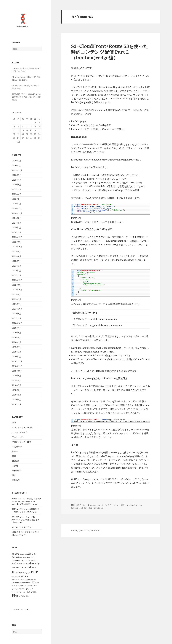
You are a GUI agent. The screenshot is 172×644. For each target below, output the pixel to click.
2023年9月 (17, 251)
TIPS (14, 423)
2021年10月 (17, 309)
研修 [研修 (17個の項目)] (15, 596)
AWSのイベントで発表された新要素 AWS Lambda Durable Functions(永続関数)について (27, 501)
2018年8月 (17, 380)
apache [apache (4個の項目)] (16, 554)
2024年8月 (17, 218)
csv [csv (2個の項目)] (22, 560)
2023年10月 (17, 247)
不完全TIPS (17, 447)
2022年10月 (17, 290)
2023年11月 (17, 242)
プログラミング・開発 (22, 442)
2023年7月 (17, 261)
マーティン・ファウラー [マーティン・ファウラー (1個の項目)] (19, 592)
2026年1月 (17, 166)
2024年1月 (17, 232)
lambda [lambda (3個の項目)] (16, 568)
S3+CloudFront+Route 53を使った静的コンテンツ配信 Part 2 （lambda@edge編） (110, 52)
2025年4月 (17, 194)
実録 (14, 456)
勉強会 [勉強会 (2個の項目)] (30, 592)
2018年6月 (17, 390)
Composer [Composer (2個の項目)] (16, 560)
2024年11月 (17, 213)
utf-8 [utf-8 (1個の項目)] (38, 583)
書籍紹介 (16, 461)
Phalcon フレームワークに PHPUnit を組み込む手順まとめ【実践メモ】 (26, 520)
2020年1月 (17, 342)
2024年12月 (17, 208)
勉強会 (15, 451)
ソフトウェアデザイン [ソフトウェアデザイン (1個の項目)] (19, 589)
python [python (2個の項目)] (15, 582)
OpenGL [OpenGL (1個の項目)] (28, 573)
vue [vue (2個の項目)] (14, 585)
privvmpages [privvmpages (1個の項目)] (32, 580)
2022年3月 (17, 299)
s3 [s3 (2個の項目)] (23, 582)
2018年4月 (17, 400)
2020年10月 (17, 323)
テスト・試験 (18, 437)
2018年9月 (17, 376)
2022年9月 (17, 294)
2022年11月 (17, 285)
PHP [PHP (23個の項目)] (34, 572)
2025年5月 (17, 189)
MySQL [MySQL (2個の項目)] (22, 573)
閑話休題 (16, 480)
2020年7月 (17, 328)
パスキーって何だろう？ (23, 527)
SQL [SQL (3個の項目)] (34, 582)
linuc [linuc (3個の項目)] (34, 568)
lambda (75, 508)
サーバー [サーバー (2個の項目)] (27, 585)
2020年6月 (17, 333)
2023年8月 (17, 256)
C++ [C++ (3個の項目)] (35, 554)
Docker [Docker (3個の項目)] (15, 563)
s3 (102, 508)
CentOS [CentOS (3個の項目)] (15, 557)
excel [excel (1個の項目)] (24, 564)
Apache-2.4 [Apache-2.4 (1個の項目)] (23, 554)
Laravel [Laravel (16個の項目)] (25, 567)
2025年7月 (17, 180)
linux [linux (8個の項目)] (15, 572)
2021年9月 (17, 314)
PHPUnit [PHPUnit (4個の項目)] (24, 576)
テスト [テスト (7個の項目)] (30, 588)
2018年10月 (17, 371)
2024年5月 (17, 223)
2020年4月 (17, 337)
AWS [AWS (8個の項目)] (30, 554)
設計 (14, 475)
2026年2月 (17, 161)
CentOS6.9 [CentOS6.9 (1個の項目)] (22, 557)
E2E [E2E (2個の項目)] (21, 563)
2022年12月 (17, 280)
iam (141, 505)
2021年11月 (17, 304)
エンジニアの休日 (20, 432)
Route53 (97, 508)
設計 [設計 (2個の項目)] (28, 596)
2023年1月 (17, 275)
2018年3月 (17, 404)
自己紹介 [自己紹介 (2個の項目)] (22, 596)
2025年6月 (17, 185)
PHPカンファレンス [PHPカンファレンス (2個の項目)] (20, 579)
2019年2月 (17, 357)
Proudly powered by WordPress (86, 530)
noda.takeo (95, 505)
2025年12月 (17, 170)
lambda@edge (85, 508)
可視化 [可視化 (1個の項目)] (34, 592)
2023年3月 (17, 266)
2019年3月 (17, 352)
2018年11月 (17, 366)
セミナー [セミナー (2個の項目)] (34, 585)
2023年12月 (17, 237)
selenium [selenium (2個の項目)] (28, 582)
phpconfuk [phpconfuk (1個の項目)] (15, 577)
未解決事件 (17, 470)
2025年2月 (17, 199)
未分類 (15, 466)
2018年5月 (17, 395)
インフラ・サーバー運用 (23, 428)
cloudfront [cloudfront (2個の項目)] (30, 557)
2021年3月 (17, 318)
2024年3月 (17, 228)
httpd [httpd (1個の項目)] (28, 564)
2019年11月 (17, 347)
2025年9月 (17, 175)
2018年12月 (17, 361)
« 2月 (18, 142)
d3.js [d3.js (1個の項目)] (25, 560)
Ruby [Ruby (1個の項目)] (20, 583)
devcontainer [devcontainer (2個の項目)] (32, 560)
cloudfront (134, 505)
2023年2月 (17, 271)
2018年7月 (17, 385)
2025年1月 (17, 204)
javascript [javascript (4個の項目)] (35, 563)
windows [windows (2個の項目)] (19, 585)
